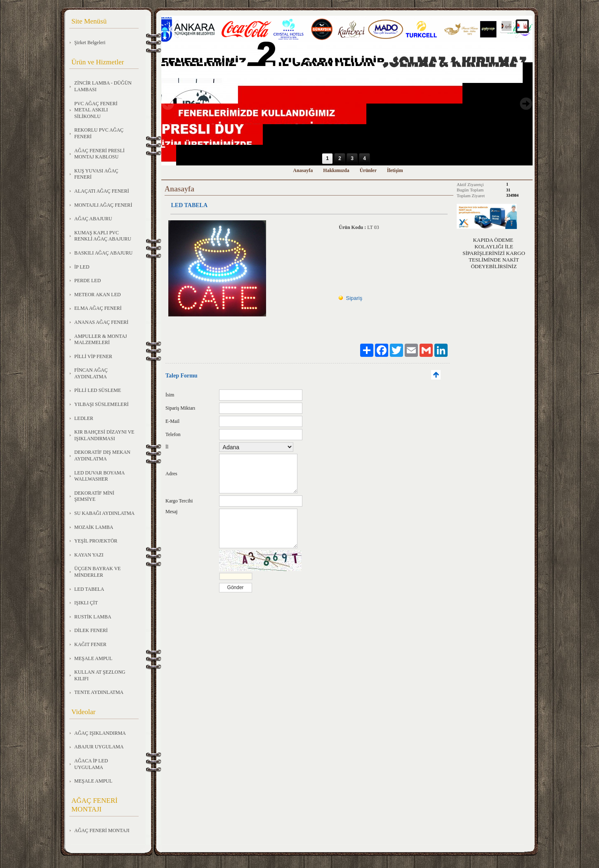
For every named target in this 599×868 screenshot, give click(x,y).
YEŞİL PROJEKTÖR (96, 541)
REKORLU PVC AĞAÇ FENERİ (99, 133)
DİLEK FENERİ (91, 630)
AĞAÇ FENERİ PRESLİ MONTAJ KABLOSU (99, 154)
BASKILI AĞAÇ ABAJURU (103, 253)
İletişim (395, 170)
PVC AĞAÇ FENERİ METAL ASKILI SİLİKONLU (96, 110)
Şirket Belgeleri (90, 42)
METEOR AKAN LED (98, 295)
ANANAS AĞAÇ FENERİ (101, 322)
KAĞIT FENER (90, 644)
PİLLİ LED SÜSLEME (98, 390)
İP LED (82, 267)
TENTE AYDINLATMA (99, 692)
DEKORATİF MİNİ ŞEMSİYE (94, 496)
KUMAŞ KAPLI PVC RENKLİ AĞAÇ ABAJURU (103, 236)
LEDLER (84, 418)
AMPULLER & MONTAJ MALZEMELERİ (101, 340)
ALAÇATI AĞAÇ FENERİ (102, 191)
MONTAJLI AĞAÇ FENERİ (103, 205)
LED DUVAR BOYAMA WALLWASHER (99, 476)
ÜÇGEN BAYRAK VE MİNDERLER (98, 572)
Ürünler (368, 170)
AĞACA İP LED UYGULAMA (91, 764)
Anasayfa (303, 170)
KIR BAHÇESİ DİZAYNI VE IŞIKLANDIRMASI (104, 435)
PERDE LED (87, 281)
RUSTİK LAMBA (93, 617)
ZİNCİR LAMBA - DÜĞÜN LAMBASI (103, 86)
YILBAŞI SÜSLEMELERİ (101, 404)
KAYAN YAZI (89, 555)
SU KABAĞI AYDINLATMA (104, 513)
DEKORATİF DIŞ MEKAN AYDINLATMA (102, 455)
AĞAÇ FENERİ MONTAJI (102, 830)
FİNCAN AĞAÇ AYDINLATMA (91, 373)
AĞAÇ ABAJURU (93, 219)
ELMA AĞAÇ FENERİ (98, 308)
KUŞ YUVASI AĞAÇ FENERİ (96, 174)
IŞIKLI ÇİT (86, 603)
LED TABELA (89, 589)
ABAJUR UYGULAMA (99, 747)
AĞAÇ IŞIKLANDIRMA (100, 733)
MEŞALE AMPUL (93, 658)
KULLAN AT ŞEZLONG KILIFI (100, 675)
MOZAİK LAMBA (94, 527)
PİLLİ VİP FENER (93, 356)
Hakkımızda (336, 170)
